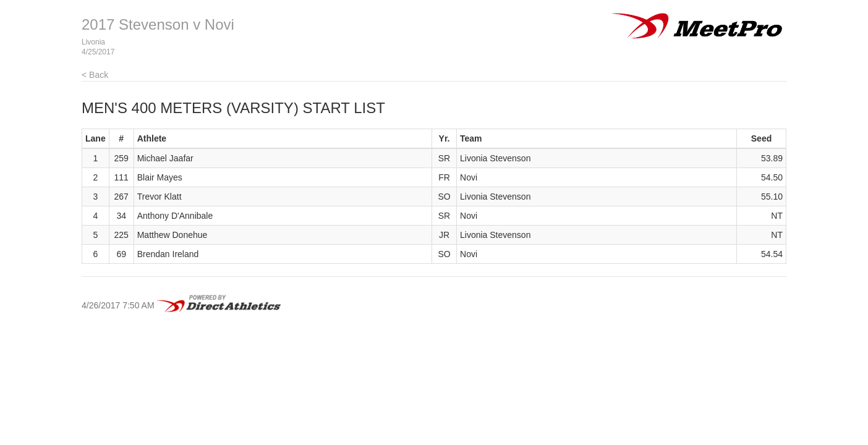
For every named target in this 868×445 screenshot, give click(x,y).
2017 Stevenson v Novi (158, 24)
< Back (95, 75)
